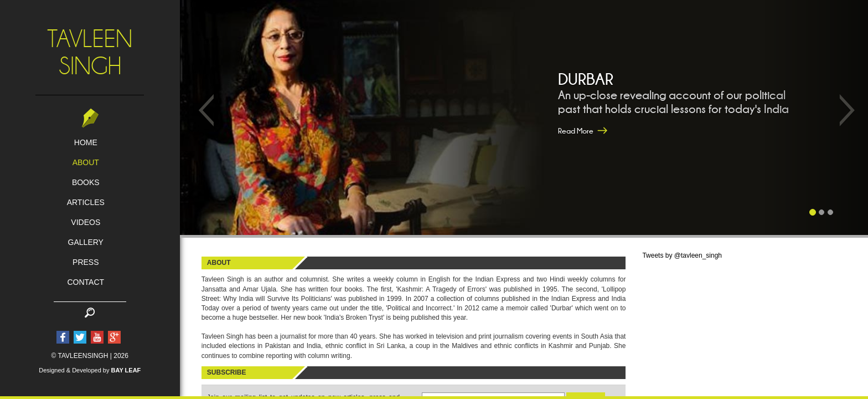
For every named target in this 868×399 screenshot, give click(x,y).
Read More (576, 131)
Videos (86, 222)
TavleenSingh (90, 53)
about (86, 162)
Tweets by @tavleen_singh (682, 255)
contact (86, 282)
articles (86, 202)
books (86, 182)
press (86, 262)
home (86, 142)
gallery (86, 242)
